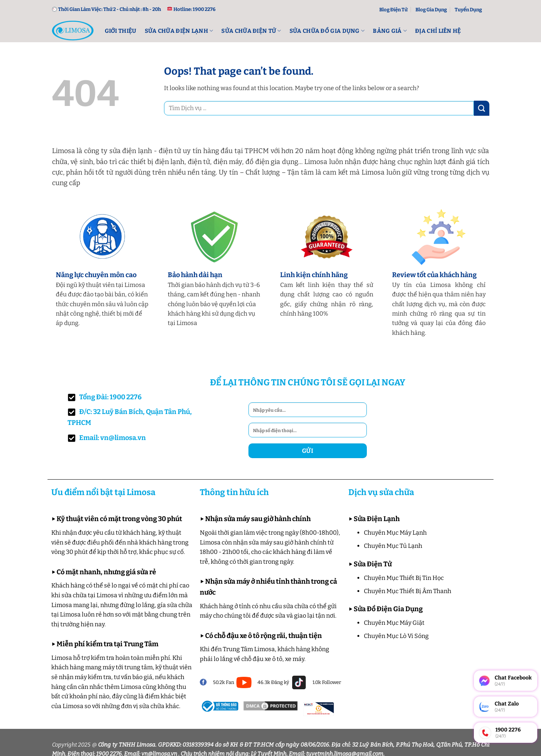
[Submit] (481, 108)
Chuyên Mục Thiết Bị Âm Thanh (408, 591)
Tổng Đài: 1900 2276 (105, 397)
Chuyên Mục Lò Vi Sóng (396, 636)
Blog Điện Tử (393, 10)
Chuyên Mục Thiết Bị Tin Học (404, 578)
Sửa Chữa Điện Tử (251, 31)
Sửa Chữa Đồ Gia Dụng (327, 31)
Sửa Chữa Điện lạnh (179, 31)
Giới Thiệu (121, 31)
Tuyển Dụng (468, 10)
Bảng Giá (390, 31)
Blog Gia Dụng (431, 10)
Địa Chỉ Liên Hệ (438, 31)
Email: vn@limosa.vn (107, 438)
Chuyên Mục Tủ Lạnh (393, 546)
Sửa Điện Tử (373, 564)
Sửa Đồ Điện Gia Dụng (388, 609)
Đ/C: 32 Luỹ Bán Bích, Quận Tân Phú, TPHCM (130, 417)
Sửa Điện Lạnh (377, 519)
